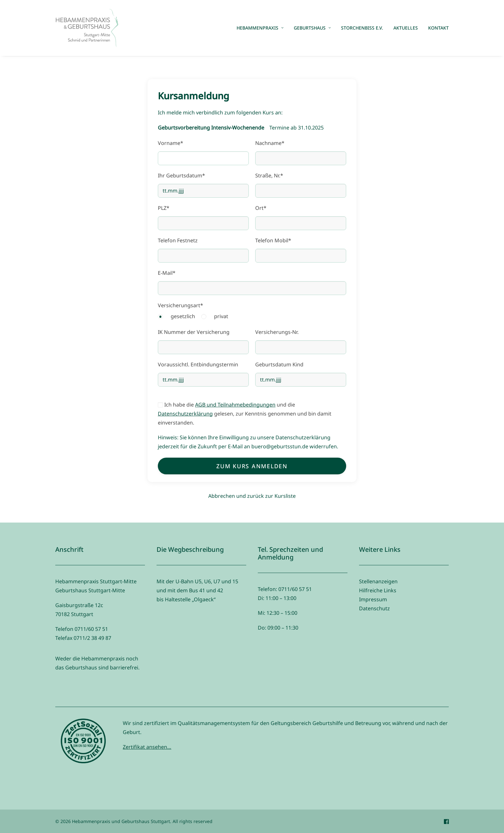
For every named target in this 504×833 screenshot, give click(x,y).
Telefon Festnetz (178, 240)
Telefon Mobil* (273, 240)
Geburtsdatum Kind (279, 364)
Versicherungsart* (180, 305)
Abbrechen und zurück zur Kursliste (252, 496)
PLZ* (164, 208)
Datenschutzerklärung (185, 414)
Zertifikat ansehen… (147, 747)
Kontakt (438, 28)
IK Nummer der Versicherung (194, 332)
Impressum (373, 599)
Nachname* (270, 143)
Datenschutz (374, 608)
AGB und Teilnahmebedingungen (235, 405)
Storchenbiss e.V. (362, 28)
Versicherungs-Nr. (277, 332)
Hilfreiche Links (378, 590)
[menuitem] (262, 28)
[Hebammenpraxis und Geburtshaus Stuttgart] (87, 28)
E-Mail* (167, 273)
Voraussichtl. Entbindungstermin (198, 364)
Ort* (261, 208)
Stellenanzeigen (378, 581)
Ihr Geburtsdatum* (181, 175)
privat (221, 316)
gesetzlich (183, 316)
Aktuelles (406, 28)
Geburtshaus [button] (312, 28)
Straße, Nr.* (269, 175)
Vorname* (171, 143)
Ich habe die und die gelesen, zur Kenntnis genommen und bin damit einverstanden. (245, 414)
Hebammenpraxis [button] (260, 28)
